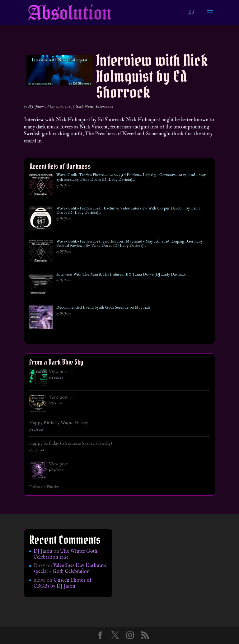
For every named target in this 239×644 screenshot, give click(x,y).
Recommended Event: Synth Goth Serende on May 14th (103, 308)
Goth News (84, 107)
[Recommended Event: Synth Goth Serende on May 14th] (41, 318)
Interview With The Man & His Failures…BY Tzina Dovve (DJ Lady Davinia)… (122, 275)
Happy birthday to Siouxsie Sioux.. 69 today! (71, 444)
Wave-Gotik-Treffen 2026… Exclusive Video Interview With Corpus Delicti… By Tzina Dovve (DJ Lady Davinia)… (128, 211)
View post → (61, 372)
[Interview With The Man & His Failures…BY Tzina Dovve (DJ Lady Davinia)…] (41, 285)
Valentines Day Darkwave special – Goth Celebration (70, 569)
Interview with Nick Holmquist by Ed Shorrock (152, 76)
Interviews (104, 107)
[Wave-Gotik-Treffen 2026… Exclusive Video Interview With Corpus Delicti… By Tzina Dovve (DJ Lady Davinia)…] (41, 219)
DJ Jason (36, 107)
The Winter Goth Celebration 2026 (66, 554)
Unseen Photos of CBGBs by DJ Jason (63, 583)
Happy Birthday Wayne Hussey (59, 423)
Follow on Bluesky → (47, 487)
